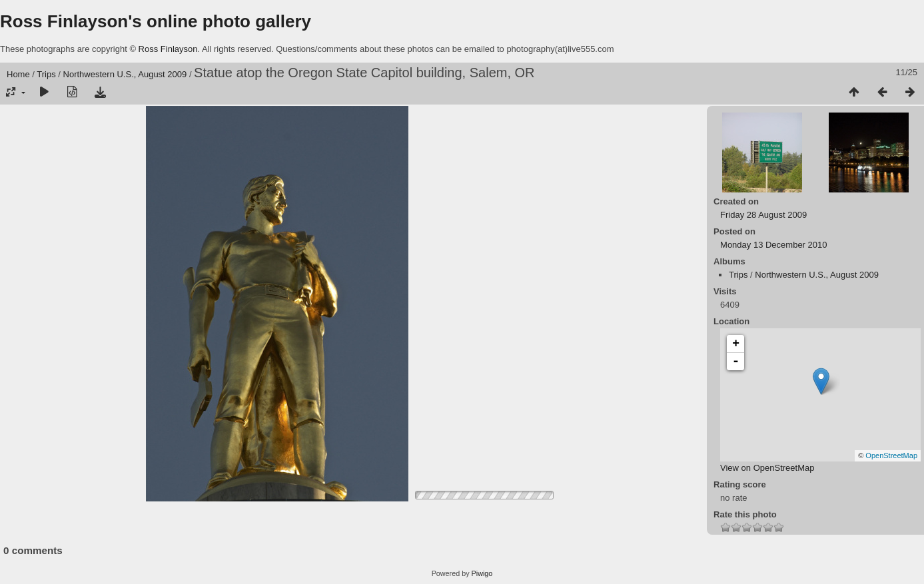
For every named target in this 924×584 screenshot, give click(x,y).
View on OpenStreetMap (767, 468)
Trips (46, 74)
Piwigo (482, 573)
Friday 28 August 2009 (763, 215)
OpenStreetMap (891, 455)
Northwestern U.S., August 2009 (125, 74)
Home (18, 74)
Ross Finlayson (168, 49)
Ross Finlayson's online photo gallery (156, 21)
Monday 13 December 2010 (773, 245)
